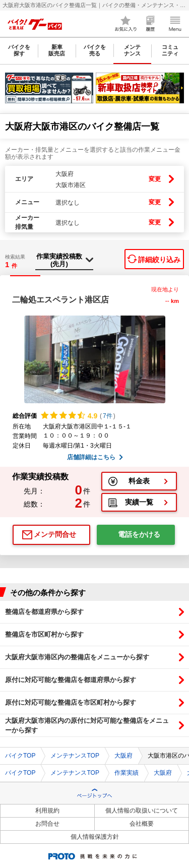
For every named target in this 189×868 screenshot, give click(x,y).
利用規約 (47, 811)
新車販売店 (57, 50)
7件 (108, 416)
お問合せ (47, 824)
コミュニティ (170, 50)
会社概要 (142, 824)
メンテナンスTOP (75, 756)
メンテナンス (132, 50)
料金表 (139, 481)
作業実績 (127, 773)
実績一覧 (139, 502)
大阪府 (123, 756)
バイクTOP (20, 756)
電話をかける (139, 534)
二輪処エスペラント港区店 (60, 300)
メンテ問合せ (55, 534)
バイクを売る (95, 50)
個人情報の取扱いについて (142, 811)
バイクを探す (19, 50)
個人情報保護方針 (95, 837)
